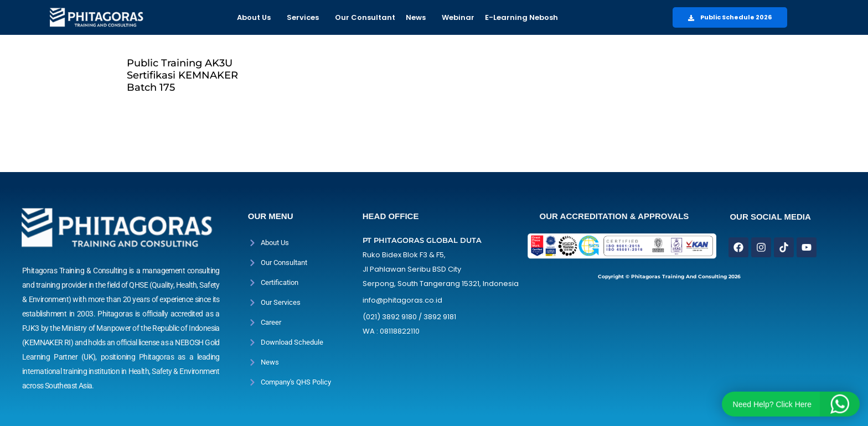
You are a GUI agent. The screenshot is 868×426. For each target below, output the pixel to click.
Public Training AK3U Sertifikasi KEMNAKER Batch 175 (182, 75)
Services (303, 17)
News (416, 17)
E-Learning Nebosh (521, 17)
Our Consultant (365, 17)
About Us (254, 17)
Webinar (458, 17)
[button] (257, 17)
